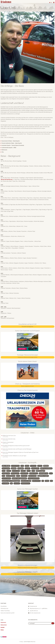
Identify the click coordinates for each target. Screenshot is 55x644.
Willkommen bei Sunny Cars (9, 436)
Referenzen (5, 150)
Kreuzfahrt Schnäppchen (27, 327)
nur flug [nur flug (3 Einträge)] (51, 473)
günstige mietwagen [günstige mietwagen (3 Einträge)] (35, 468)
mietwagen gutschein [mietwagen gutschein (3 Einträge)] (15, 473)
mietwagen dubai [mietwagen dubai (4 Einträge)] (6, 473)
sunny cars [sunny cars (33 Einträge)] (43, 476)
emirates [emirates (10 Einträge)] (21, 468)
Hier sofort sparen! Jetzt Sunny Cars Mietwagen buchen (28, 574)
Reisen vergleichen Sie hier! (28, 386)
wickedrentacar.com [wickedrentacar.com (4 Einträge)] (25, 483)
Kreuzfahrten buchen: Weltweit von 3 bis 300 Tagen (15, 456)
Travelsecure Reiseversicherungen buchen (28, 357)
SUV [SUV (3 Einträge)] (43, 481)
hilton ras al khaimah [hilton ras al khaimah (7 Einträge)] (46, 468)
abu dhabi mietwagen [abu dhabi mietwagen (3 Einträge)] (15, 466)
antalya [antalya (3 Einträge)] (22, 466)
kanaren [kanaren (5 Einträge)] (9, 471)
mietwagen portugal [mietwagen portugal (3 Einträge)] (24, 473)
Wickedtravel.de (4, 608)
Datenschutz (4, 625)
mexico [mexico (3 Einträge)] (33, 471)
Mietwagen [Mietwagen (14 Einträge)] (40, 471)
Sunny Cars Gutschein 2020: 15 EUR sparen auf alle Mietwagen (17, 449)
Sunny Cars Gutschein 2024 (9, 439)
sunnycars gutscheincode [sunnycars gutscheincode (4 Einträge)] (34, 478)
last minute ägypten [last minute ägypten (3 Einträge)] (16, 471)
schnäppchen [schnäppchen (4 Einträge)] (24, 476)
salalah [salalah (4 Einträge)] (18, 476)
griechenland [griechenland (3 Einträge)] (28, 468)
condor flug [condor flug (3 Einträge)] (40, 466)
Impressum (3, 622)
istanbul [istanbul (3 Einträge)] (4, 471)
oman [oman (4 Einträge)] (3, 476)
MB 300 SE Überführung (7, 179)
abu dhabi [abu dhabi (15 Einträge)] (6, 466)
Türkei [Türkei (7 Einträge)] (47, 481)
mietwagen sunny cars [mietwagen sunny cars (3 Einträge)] (34, 473)
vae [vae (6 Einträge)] (11, 483)
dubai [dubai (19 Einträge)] (46, 466)
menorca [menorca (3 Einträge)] (29, 471)
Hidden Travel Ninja (5, 611)
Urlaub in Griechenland (8, 442)
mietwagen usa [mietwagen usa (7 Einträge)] (44, 473)
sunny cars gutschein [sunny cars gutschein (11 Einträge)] (19, 478)
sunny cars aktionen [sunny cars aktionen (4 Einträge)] (6, 478)
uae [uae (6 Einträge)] (51, 481)
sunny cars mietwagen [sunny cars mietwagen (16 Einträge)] (11, 481)
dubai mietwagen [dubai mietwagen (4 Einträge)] (6, 468)
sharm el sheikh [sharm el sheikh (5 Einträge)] (32, 476)
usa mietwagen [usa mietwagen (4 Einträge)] (5, 483)
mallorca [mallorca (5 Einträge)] (23, 471)
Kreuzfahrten (4, 606)
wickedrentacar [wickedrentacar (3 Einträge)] (17, 483)
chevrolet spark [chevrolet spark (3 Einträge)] (33, 466)
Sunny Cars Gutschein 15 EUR (8, 613)
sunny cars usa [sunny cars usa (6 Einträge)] (36, 481)
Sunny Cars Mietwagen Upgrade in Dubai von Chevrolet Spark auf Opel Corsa (21, 452)
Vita (3, 152)
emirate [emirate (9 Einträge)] (14, 468)
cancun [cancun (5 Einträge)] (27, 466)
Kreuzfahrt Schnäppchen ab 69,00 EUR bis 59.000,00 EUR (16, 446)
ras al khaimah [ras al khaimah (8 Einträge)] (11, 476)
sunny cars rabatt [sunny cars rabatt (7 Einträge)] (26, 481)
